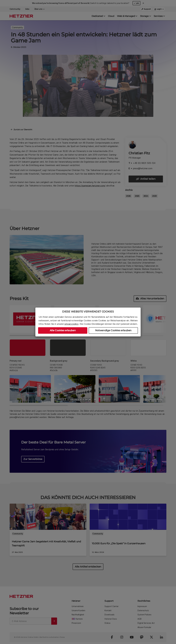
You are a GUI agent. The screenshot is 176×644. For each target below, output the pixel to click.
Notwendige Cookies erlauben (113, 330)
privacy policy (71, 324)
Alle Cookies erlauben (63, 330)
